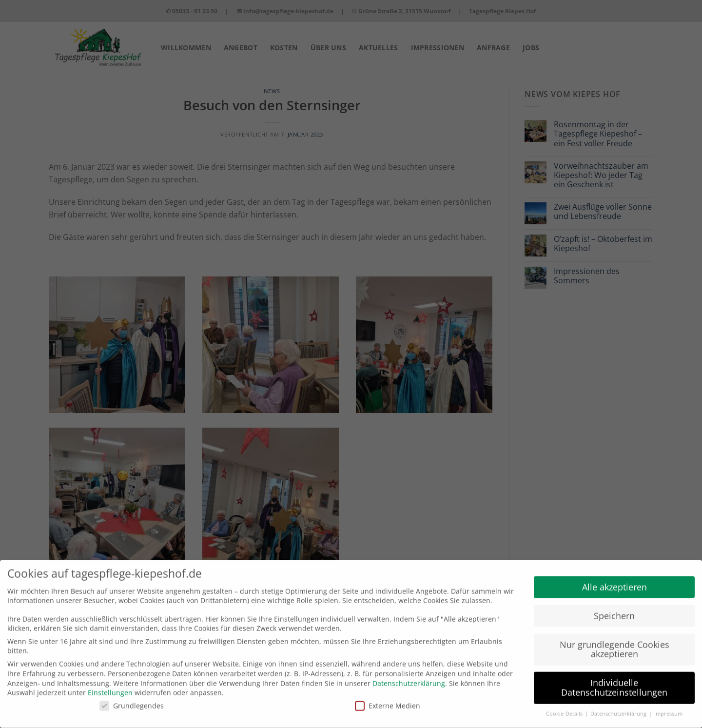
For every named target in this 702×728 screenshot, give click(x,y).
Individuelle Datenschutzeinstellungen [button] (614, 682)
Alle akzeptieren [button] (614, 581)
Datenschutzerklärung (409, 678)
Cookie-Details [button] (565, 708)
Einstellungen (110, 687)
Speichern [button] (614, 610)
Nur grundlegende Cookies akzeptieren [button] (614, 644)
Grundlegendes (132, 700)
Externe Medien (388, 700)
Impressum (668, 708)
